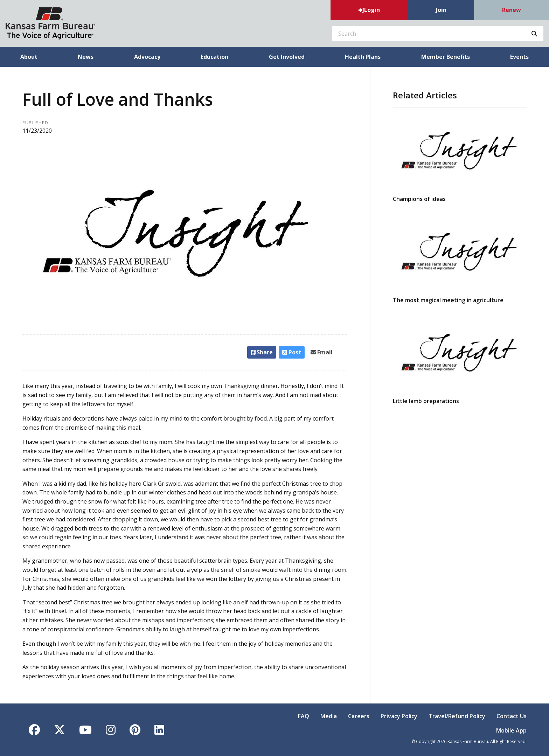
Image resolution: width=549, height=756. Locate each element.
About (29, 57)
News (86, 57)
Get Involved (287, 57)
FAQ (304, 716)
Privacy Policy (399, 716)
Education (214, 57)
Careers (359, 716)
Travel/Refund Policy (457, 716)
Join (441, 10)
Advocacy (147, 57)
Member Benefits (446, 57)
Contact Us (512, 716)
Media (329, 716)
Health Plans (363, 57)
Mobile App (511, 730)
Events (519, 57)
